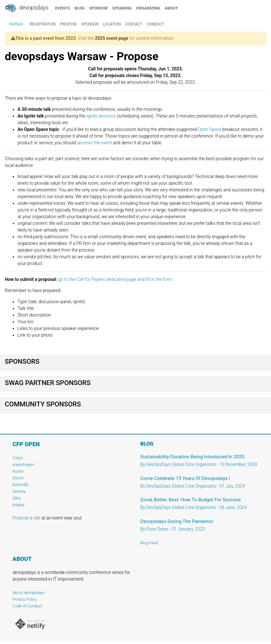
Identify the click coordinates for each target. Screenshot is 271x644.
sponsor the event (94, 143)
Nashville (20, 485)
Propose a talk (26, 518)
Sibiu (17, 498)
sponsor (98, 8)
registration (43, 24)
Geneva (19, 491)
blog (80, 8)
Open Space (210, 129)
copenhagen (23, 465)
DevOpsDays (26, 8)
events (63, 8)
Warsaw (16, 24)
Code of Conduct (27, 606)
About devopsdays (29, 593)
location (112, 24)
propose (69, 24)
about (172, 8)
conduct (155, 24)
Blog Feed (149, 543)
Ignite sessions (101, 116)
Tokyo (18, 458)
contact (134, 24)
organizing (148, 8)
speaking (122, 8)
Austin (18, 471)
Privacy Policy (25, 599)
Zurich (18, 478)
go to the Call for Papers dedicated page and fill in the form (115, 279)
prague (18, 505)
